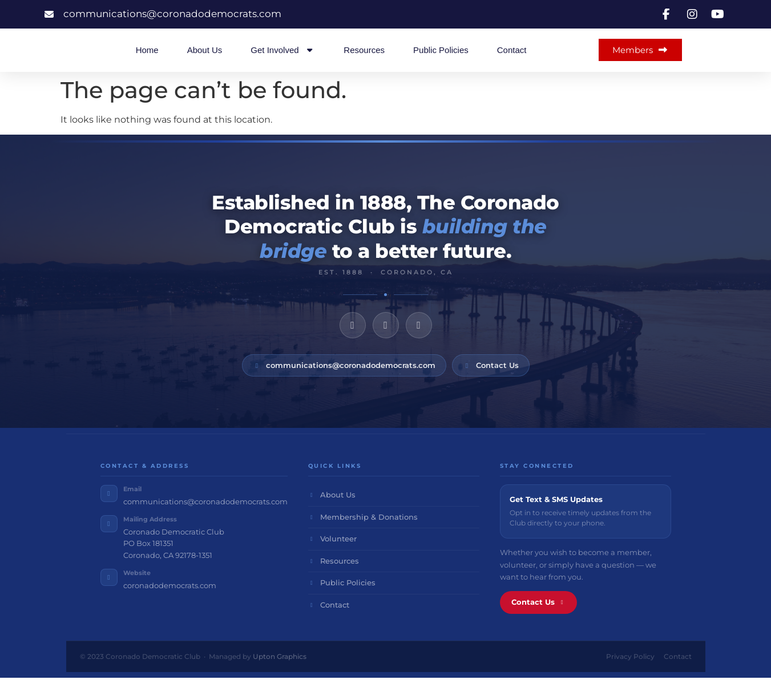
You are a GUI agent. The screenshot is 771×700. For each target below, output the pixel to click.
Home (147, 61)
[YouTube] (419, 347)
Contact (512, 61)
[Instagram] (386, 347)
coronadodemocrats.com (170, 607)
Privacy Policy (630, 679)
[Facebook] (353, 347)
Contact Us (491, 387)
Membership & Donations (363, 539)
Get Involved (283, 61)
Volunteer (333, 561)
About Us (205, 61)
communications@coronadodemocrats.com (344, 387)
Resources (364, 61)
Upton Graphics (280, 679)
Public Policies (441, 61)
